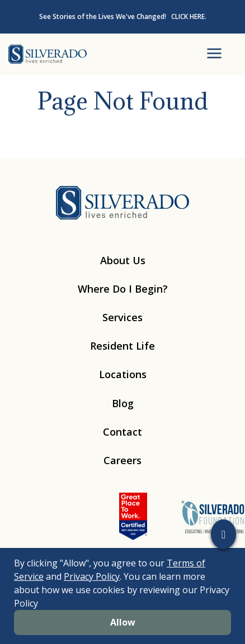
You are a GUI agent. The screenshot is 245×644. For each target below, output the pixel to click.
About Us (123, 260)
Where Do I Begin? (123, 289)
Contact (123, 432)
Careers (123, 460)
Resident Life (123, 346)
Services (123, 317)
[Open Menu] (214, 54)
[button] (223, 534)
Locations (123, 374)
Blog (123, 403)
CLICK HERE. (189, 16)
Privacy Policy (92, 576)
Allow (123, 622)
